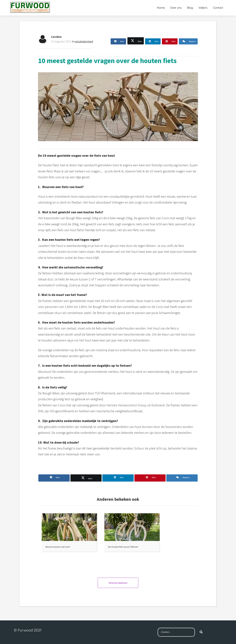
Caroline (56, 37)
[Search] (201, 632)
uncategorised (84, 41)
